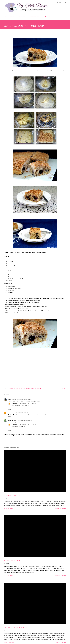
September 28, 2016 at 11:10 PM (28, 425)
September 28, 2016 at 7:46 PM (28, 404)
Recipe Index (46, 16)
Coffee (28, 389)
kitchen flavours (12, 420)
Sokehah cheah (15, 404)
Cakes (23, 389)
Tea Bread (38, 389)
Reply (9, 410)
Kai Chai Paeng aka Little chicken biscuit (15, 627)
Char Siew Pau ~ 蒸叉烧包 (12, 560)
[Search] (59, 2)
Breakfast (17, 389)
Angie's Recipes (12, 399)
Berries (11, 389)
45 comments (11, 509)
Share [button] (63, 389)
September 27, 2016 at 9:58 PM (21, 413)
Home (5, 16)
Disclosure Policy (35, 16)
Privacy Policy (23, 16)
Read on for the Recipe (60, 508)
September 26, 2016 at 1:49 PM (25, 399)
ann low (10, 413)
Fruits (33, 389)
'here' (34, 252)
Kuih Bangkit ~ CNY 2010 (12, 495)
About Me (13, 16)
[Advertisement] (35, 370)
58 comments (11, 576)
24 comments (11, 643)
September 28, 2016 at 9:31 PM (25, 420)
